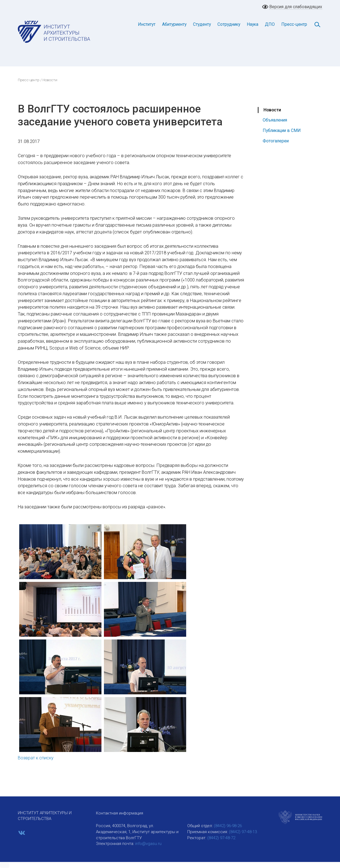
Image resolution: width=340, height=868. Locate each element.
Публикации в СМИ (282, 130)
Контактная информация (120, 813)
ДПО (270, 24)
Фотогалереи (276, 141)
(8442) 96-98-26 (228, 826)
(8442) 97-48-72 (221, 838)
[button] (5, 865)
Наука (253, 24)
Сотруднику (229, 24)
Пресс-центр (294, 24)
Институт (147, 24)
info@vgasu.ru (148, 844)
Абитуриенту (174, 24)
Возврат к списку (36, 758)
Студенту (202, 24)
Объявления (275, 120)
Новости (272, 110)
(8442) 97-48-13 (243, 832)
